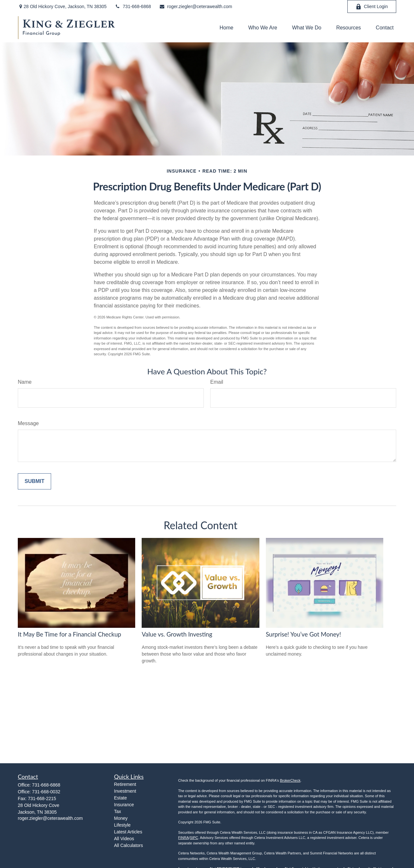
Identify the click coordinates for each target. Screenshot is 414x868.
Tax (118, 811)
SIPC (194, 838)
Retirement (125, 784)
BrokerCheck (290, 780)
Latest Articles (128, 832)
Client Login (372, 7)
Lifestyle (122, 825)
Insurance (124, 805)
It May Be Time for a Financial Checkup (70, 634)
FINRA (184, 838)
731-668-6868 (133, 6)
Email (217, 382)
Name (25, 382)
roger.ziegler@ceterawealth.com (196, 6)
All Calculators (129, 845)
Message (28, 423)
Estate (121, 798)
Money (121, 818)
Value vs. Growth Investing (177, 634)
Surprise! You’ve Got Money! (304, 634)
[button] (227, 28)
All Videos (124, 839)
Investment (125, 791)
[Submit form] (34, 481)
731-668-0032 (46, 792)
